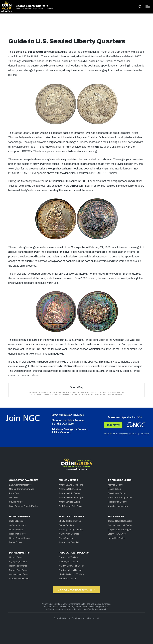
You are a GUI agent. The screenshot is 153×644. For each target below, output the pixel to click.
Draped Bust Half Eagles (120, 530)
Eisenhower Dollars (117, 493)
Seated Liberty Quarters (32, 6)
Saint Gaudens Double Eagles (24, 506)
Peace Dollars (115, 489)
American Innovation (118, 506)
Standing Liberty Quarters (71, 530)
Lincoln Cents (16, 557)
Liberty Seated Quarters (70, 521)
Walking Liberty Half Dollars (72, 566)
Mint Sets (14, 498)
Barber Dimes (16, 542)
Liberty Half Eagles (117, 534)
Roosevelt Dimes (17, 534)
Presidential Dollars (117, 502)
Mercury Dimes (16, 530)
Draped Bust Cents (18, 570)
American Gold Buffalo (69, 502)
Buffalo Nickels (16, 521)
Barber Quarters (66, 525)
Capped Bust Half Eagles (120, 521)
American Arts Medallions (71, 485)
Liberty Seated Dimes (19, 538)
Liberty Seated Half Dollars (71, 574)
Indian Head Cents (18, 566)
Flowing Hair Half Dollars (70, 570)
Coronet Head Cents (19, 579)
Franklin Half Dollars (68, 557)
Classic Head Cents (19, 574)
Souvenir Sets (16, 502)
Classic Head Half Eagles (120, 525)
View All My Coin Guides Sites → (76, 590)
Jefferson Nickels (17, 525)
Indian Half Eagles (117, 538)
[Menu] (148, 7)
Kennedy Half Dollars (69, 562)
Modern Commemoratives (22, 489)
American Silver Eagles (70, 489)
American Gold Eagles (69, 493)
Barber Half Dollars (68, 579)
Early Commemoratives (20, 485)
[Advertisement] (77, 27)
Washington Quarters (69, 534)
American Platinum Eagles (71, 498)
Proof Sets (14, 493)
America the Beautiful (69, 542)
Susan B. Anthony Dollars (120, 498)
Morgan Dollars (115, 485)
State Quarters (66, 538)
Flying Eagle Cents (18, 562)
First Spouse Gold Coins (71, 506)
